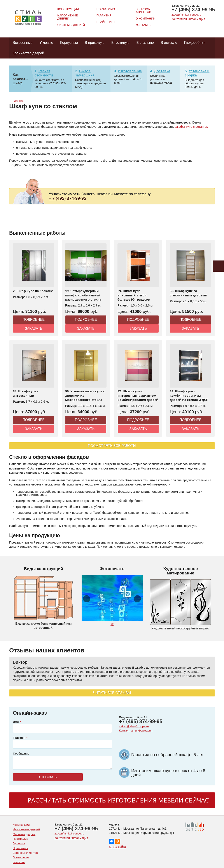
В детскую (169, 43)
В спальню (145, 43)
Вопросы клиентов (143, 11)
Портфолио (106, 9)
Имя (16, 722)
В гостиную (120, 43)
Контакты (143, 25)
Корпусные (69, 43)
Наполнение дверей (67, 17)
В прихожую (95, 43)
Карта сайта (117, 847)
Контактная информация (188, 19)
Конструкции (68, 9)
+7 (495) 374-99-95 (193, 10)
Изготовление (130, 71)
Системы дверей (71, 25)
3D (112, 625)
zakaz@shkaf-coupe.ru (186, 15)
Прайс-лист (106, 22)
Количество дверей (28, 53)
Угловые (46, 43)
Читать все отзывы (112, 693)
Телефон (19, 738)
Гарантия (104, 15)
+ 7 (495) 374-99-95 (67, 198)
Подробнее (34, 320)
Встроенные (23, 43)
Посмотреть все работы (112, 446)
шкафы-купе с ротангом (192, 127)
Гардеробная (195, 43)
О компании (145, 19)
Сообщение (21, 754)
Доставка (162, 71)
